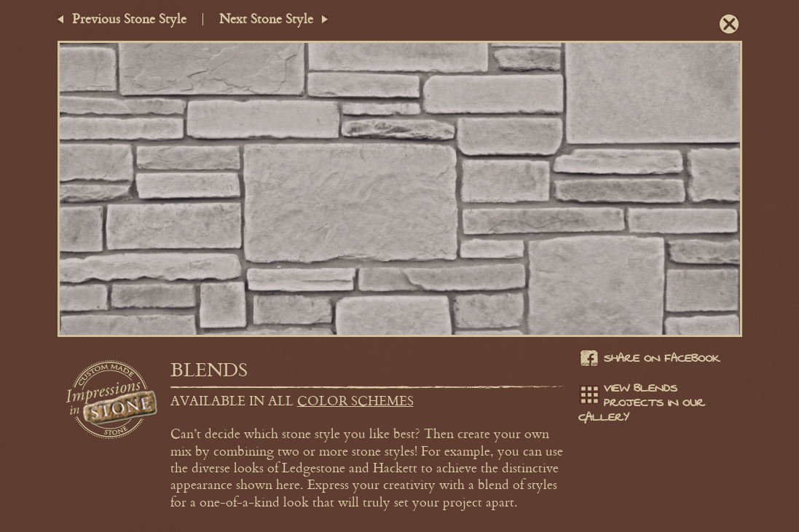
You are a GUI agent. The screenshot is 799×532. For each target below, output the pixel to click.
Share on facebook (649, 360)
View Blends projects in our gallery (642, 403)
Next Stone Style (266, 18)
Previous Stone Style (129, 18)
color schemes (355, 400)
